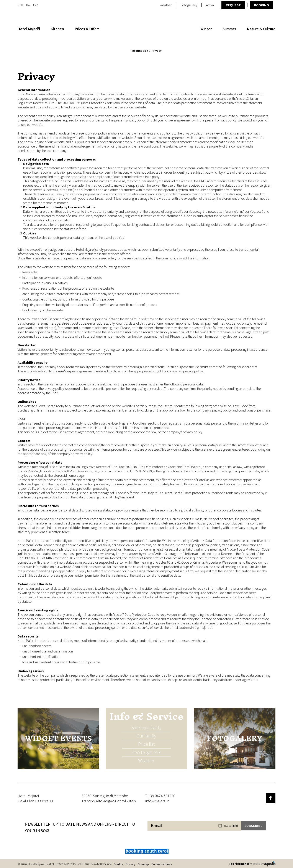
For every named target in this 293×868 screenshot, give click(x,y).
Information (140, 51)
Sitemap (143, 864)
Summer (229, 29)
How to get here (146, 752)
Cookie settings (162, 864)
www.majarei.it (211, 94)
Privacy (230, 826)
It (28, 5)
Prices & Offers (87, 29)
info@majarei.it (123, 497)
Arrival (210, 5)
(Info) (235, 826)
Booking (261, 5)
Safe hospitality (146, 727)
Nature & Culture (261, 29)
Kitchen (57, 29)
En (36, 5)
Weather (166, 5)
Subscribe (253, 826)
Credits (118, 864)
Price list (146, 744)
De (20, 5)
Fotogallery (189, 5)
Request (233, 5)
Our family (146, 736)
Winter (206, 29)
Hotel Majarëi (29, 29)
